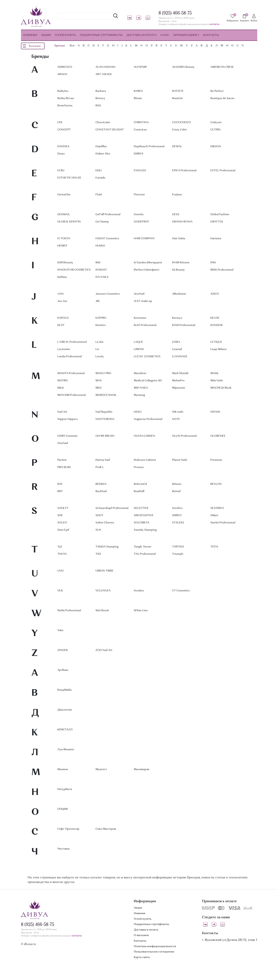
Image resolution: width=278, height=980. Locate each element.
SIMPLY (177, 515)
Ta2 (60, 547)
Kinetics (101, 325)
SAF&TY (63, 508)
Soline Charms (105, 523)
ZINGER (62, 650)
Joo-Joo (62, 301)
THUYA (62, 554)
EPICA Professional (184, 171)
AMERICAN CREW (222, 67)
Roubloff (139, 491)
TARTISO (178, 547)
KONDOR (216, 325)
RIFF (60, 491)
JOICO (215, 294)
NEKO (138, 412)
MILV (99, 388)
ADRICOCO (65, 67)
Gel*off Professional (108, 214)
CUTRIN (216, 130)
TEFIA (214, 547)
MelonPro (178, 381)
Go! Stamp (102, 222)
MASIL (215, 373)
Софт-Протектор (68, 829)
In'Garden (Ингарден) (148, 263)
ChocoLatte (103, 122)
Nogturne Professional (148, 419)
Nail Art (62, 412)
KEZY (61, 325)
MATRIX (63, 381)
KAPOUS (63, 318)
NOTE (176, 419)
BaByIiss (63, 91)
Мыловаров (141, 769)
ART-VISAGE (104, 74)
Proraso (139, 467)
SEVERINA (217, 508)
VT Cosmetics (181, 591)
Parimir (62, 460)
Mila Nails (217, 381)
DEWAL (177, 146)
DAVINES (63, 146)
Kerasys (177, 318)
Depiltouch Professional (149, 146)
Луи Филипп (66, 750)
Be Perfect (217, 91)
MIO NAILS (141, 388)
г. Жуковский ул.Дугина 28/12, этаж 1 (230, 940)
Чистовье (64, 849)
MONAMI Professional (72, 395)
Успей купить (143, 919)
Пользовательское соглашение (154, 952)
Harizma (216, 239)
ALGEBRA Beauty (183, 67)
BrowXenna (65, 106)
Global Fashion (220, 214)
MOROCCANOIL (106, 395)
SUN (98, 530)
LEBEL (176, 342)
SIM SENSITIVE (144, 515)
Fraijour (177, 195)
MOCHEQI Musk (221, 388)
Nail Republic (104, 412)
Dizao (61, 154)
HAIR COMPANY (144, 239)
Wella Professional (69, 610)
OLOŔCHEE (218, 436)
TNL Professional (145, 554)
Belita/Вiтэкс (66, 98)
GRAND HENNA (182, 222)
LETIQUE (216, 342)
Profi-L (100, 467)
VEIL (60, 591)
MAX (99, 381)
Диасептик (65, 710)
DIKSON (216, 146)
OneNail (63, 443)
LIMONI (139, 349)
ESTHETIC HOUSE (69, 178)
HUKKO (100, 246)
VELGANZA (103, 591)
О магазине (141, 935)
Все (72, 46)
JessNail (139, 294)
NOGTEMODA (105, 419)
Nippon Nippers (68, 419)
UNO (60, 571)
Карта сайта (142, 957)
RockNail (101, 491)
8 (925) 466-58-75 (175, 13)
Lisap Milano (218, 349)
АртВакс (63, 670)
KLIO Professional (145, 325)
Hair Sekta (179, 239)
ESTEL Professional (223, 171)
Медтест (101, 769)
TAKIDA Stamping (107, 547)
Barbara (101, 91)
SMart (214, 515)
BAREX (138, 91)
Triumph (178, 554)
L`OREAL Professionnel (72, 342)
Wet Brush (102, 610)
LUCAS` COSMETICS (147, 357)
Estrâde (100, 178)
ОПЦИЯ (62, 809)
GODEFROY (141, 222)
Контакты (140, 941)
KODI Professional (184, 325)
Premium (216, 460)
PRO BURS (64, 467)
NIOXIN (215, 412)
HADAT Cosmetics (107, 239)
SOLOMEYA (141, 523)
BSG (98, 106)
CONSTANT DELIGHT (110, 130)
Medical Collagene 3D (148, 381)
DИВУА (139, 154)
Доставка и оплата (146, 930)
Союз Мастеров (106, 829)
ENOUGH (140, 171)
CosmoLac (140, 130)
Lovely (100, 357)
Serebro (177, 508)
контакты (214, 25)
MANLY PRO (103, 373)
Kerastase (140, 318)
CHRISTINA (141, 122)
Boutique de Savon (222, 98)
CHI (60, 122)
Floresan (139, 195)
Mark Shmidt (180, 373)
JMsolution (179, 294)
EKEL (99, 171)
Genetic (139, 214)
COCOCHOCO (181, 122)
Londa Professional (70, 357)
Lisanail (177, 349)
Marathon (140, 373)
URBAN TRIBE (105, 571)
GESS (176, 214)
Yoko (60, 630)
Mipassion (179, 388)
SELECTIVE (141, 508)
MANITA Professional (71, 373)
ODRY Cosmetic (68, 436)
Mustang (139, 395)
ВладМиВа (64, 690)
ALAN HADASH (105, 67)
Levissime (64, 349)
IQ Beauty (178, 270)
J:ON (60, 294)
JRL (98, 301)
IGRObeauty (65, 263)
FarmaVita (64, 195)
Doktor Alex (103, 154)
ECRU (61, 171)
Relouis (177, 484)
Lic (97, 349)
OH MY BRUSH (105, 436)
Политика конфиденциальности (155, 946)
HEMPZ (62, 246)
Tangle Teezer (143, 547)
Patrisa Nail (103, 460)
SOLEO (62, 523)
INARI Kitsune (181, 263)
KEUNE (215, 318)
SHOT (99, 515)
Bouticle (177, 98)
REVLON (216, 484)
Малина (63, 769)
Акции (138, 908)
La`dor (100, 342)
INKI (213, 263)
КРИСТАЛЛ (65, 730)
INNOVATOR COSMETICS (74, 270)
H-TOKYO (64, 239)
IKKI (98, 263)
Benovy (100, 98)
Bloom (138, 98)
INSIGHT (101, 270)
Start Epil (63, 530)
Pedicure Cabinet (145, 460)
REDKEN (101, 484)
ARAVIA (62, 74)
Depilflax (101, 146)
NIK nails (178, 412)
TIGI (98, 554)
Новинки (140, 913)
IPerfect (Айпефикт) (146, 270)
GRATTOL (217, 222)
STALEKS (178, 523)
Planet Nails (180, 460)
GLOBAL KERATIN (69, 222)
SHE (60, 515)
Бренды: (60, 46)
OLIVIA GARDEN (144, 436)
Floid (99, 195)
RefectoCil (140, 484)
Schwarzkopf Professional (112, 508)
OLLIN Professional (184, 436)
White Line (141, 610)
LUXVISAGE (180, 357)
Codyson (216, 122)
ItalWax (62, 277)
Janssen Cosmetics (108, 294)
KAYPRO (101, 318)
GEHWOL (64, 214)
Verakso (139, 591)
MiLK (61, 388)
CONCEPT (64, 130)
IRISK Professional (222, 270)
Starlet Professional (223, 523)
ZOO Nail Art (104, 650)
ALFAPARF (140, 67)
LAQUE (138, 342)
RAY (60, 484)
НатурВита (65, 789)
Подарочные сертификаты (151, 924)
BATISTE (178, 91)
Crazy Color (179, 130)
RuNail (176, 491)
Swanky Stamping (145, 530)
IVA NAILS (102, 277)
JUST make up (143, 301)
